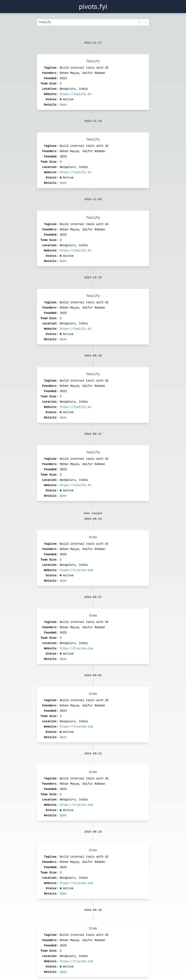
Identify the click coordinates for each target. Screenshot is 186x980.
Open (63, 105)
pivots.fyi (93, 7)
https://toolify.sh (75, 94)
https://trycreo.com (76, 570)
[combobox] (40, 22)
